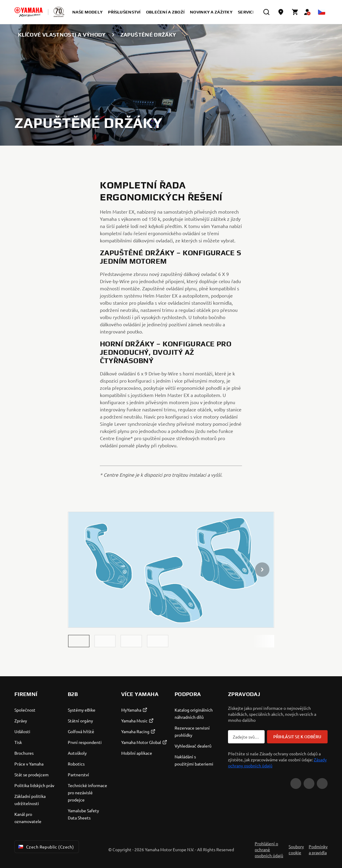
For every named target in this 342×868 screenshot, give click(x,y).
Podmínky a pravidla (318, 849)
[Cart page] (295, 12)
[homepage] (28, 12)
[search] (266, 12)
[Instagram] (322, 784)
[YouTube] (296, 784)
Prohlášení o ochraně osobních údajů (269, 849)
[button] (79, 641)
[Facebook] (309, 784)
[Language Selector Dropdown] (322, 12)
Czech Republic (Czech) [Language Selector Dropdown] (45, 847)
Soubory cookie (296, 849)
